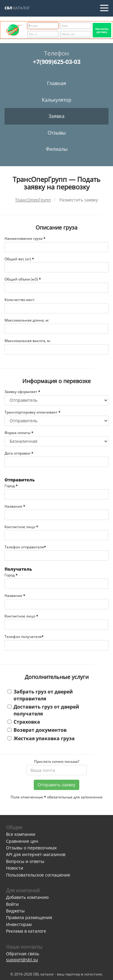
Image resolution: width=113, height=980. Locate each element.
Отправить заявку (56, 785)
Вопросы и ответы (25, 861)
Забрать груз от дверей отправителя (40, 695)
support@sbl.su (22, 960)
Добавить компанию (27, 897)
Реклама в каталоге (26, 931)
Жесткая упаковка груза (41, 738)
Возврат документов (37, 730)
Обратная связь (23, 954)
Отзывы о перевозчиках (31, 848)
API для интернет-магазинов (36, 854)
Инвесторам (19, 924)
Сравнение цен (22, 841)
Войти (12, 904)
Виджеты (15, 911)
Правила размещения (29, 917)
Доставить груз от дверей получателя (43, 710)
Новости (15, 868)
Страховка (24, 722)
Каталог (17, 8)
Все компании (21, 834)
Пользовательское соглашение (38, 875)
